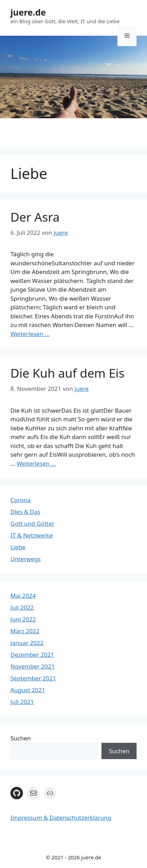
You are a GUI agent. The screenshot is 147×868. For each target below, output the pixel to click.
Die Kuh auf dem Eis (67, 373)
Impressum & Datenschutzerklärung (61, 818)
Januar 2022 (27, 643)
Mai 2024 (23, 596)
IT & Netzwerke (32, 535)
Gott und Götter (32, 523)
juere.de (28, 12)
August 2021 (28, 690)
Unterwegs (26, 559)
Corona (21, 500)
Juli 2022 (22, 607)
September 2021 (33, 678)
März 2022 (25, 631)
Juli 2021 (22, 702)
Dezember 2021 (32, 655)
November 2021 (32, 666)
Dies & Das (25, 512)
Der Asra (35, 217)
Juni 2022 (23, 619)
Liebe (18, 547)
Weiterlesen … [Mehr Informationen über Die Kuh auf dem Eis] (36, 463)
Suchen (21, 738)
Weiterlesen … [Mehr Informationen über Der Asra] (30, 334)
